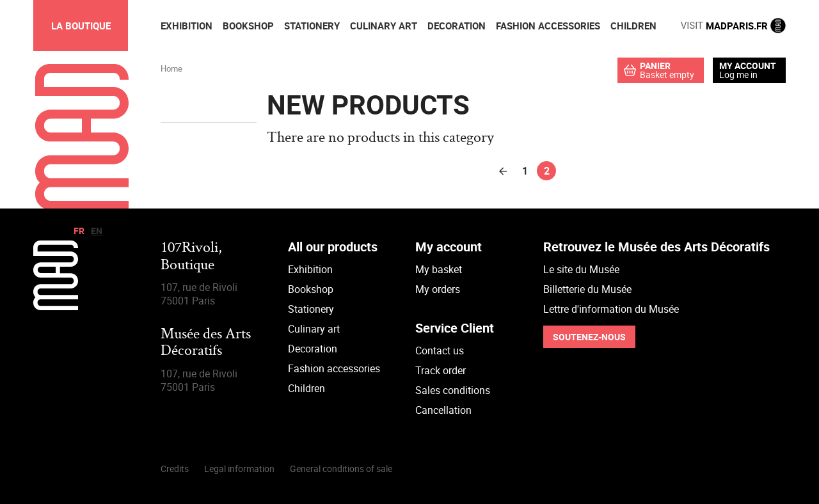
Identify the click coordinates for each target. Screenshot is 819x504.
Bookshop (311, 289)
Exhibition (310, 269)
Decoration (313, 349)
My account (748, 66)
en (97, 231)
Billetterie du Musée (587, 289)
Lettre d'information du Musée (611, 309)
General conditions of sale (341, 469)
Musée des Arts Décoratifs (206, 343)
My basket (439, 269)
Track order (441, 370)
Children (306, 388)
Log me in (738, 75)
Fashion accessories (334, 368)
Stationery (311, 309)
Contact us (440, 350)
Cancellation (443, 410)
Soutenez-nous (589, 337)
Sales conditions (453, 390)
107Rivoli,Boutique (191, 257)
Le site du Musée (581, 269)
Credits (175, 469)
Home (171, 68)
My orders (438, 289)
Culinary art (314, 329)
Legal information (239, 469)
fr (79, 231)
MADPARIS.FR (733, 26)
